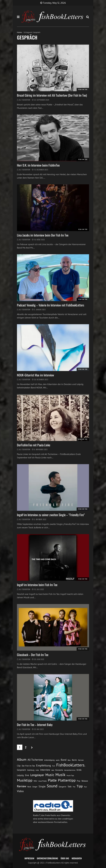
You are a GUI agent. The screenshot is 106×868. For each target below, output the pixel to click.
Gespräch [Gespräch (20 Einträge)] (21, 770)
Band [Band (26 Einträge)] (64, 760)
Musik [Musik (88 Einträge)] (60, 775)
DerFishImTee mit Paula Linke (34, 445)
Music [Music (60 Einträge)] (50, 775)
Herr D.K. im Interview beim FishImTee (38, 165)
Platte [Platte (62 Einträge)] (52, 780)
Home (19, 32)
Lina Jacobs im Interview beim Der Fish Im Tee (43, 235)
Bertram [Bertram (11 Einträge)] (81, 760)
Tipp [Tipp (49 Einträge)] (80, 786)
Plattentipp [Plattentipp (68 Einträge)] (67, 780)
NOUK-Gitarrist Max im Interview (35, 375)
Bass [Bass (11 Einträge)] (69, 760)
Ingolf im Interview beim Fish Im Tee (37, 585)
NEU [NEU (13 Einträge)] (35, 781)
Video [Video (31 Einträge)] (20, 791)
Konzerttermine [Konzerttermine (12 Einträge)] (70, 770)
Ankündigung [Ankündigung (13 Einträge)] (49, 760)
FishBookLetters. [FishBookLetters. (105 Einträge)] (71, 765)
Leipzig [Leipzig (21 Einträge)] (20, 775)
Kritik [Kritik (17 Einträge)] (79, 770)
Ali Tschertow (25, 100)
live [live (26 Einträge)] (27, 775)
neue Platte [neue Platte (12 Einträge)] (42, 781)
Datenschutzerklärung (47, 858)
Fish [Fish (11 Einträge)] (54, 766)
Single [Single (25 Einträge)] (42, 786)
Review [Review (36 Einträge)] (22, 786)
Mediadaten (77, 858)
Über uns (65, 858)
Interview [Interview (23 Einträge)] (45, 770)
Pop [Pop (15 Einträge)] (79, 781)
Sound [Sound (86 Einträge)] (52, 786)
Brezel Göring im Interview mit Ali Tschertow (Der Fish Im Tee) (52, 95)
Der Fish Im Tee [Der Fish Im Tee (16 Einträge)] (28, 766)
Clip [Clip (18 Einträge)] (19, 766)
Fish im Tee (83, 89)
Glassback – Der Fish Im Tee (33, 655)
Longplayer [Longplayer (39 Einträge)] (37, 775)
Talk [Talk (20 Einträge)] (70, 786)
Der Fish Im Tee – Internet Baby (35, 725)
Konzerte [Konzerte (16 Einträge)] (59, 770)
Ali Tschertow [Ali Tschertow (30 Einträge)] (35, 760)
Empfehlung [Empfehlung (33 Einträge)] (44, 765)
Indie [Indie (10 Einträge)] (37, 770)
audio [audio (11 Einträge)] (58, 760)
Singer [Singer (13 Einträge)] (35, 787)
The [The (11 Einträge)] (74, 787)
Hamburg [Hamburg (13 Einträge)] (31, 770)
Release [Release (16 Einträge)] (85, 781)
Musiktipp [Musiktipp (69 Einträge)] (25, 780)
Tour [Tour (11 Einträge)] (85, 787)
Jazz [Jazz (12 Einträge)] (53, 770)
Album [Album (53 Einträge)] (22, 759)
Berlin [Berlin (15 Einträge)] (74, 760)
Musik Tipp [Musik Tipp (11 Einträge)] (70, 775)
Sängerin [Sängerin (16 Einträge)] (62, 787)
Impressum (29, 858)
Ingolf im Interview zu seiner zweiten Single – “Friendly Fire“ (51, 515)
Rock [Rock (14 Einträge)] (29, 787)
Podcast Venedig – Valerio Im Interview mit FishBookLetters (51, 305)
